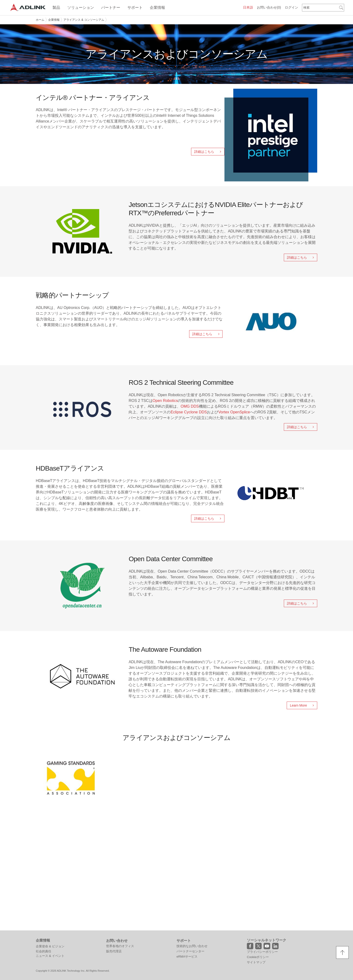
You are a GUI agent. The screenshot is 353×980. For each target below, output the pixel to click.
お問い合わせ (269, 7)
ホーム (40, 20)
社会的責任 (44, 951)
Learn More (303, 705)
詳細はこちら (209, 152)
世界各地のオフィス (120, 946)
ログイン (291, 7)
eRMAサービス (187, 957)
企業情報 (54, 20)
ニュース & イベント (50, 956)
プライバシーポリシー (262, 952)
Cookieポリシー (258, 957)
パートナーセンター (190, 951)
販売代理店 (114, 951)
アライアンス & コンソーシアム (84, 20)
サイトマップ (256, 962)
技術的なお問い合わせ (192, 946)
